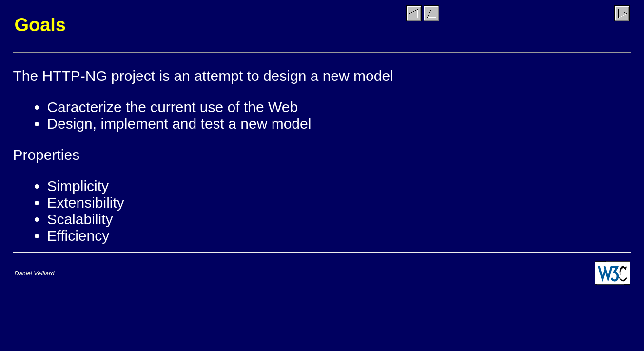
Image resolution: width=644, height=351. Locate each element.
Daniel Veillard (34, 273)
